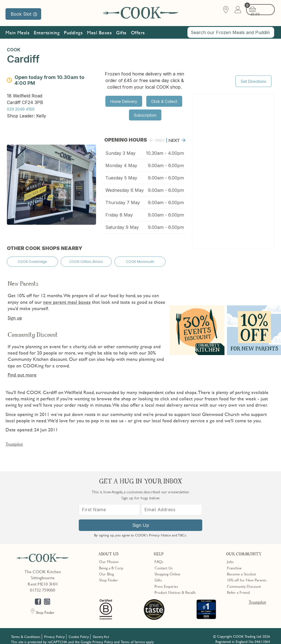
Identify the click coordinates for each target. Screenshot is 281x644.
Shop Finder (109, 574)
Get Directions (253, 76)
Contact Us (164, 562)
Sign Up (141, 520)
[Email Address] (172, 504)
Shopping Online (167, 568)
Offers (138, 34)
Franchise (234, 562)
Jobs (230, 556)
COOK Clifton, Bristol (86, 258)
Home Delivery (124, 101)
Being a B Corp (111, 562)
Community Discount (244, 580)
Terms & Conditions (26, 631)
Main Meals (17, 34)
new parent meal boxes (67, 297)
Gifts (121, 34)
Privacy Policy (54, 631)
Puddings (73, 34)
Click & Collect (164, 101)
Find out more (22, 370)
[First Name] (109, 504)
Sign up (15, 312)
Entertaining (47, 34)
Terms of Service (133, 636)
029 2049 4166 (21, 108)
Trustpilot (14, 439)
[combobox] (231, 33)
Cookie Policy (79, 631)
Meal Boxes (99, 34)
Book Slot (24, 14)
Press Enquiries (166, 580)
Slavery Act (101, 631)
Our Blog (106, 568)
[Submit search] (268, 33)
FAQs (159, 556)
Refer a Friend (238, 587)
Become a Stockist (241, 568)
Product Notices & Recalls (175, 587)
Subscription (145, 115)
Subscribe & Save (26, 46)
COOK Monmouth (140, 258)
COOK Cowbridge (32, 258)
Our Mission (62, 46)
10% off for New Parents (247, 574)
